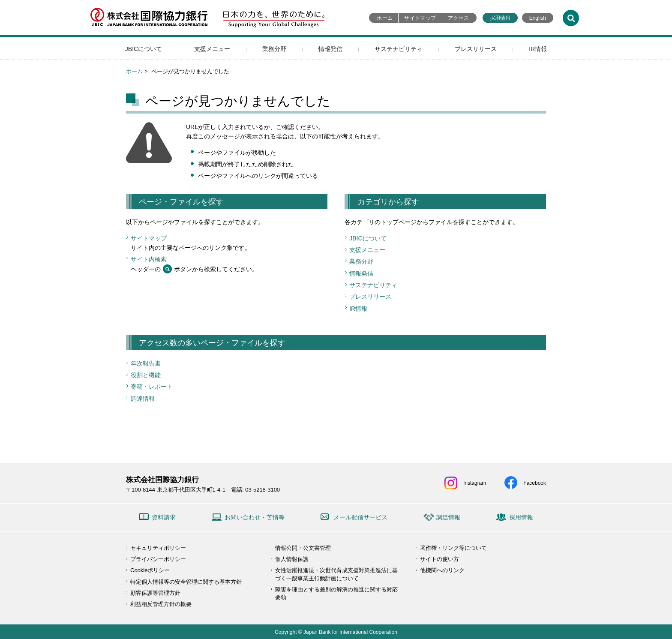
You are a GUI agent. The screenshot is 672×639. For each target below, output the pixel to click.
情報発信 (330, 49)
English (538, 18)
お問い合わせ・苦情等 (255, 517)
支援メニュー (212, 49)
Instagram (475, 483)
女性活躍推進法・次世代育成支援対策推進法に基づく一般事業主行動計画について (336, 574)
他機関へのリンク (442, 570)
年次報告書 (146, 363)
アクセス (458, 18)
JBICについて (144, 49)
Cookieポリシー (150, 570)
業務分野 (274, 49)
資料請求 (164, 517)
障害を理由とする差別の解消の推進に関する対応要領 (336, 593)
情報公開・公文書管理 (303, 548)
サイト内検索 (149, 259)
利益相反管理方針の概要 (161, 604)
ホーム (385, 18)
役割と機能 (146, 375)
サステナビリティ (399, 49)
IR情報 (538, 49)
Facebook (535, 483)
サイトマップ (420, 18)
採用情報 (500, 18)
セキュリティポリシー (158, 548)
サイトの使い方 (439, 559)
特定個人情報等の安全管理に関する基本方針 (186, 582)
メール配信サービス (360, 517)
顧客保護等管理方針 (155, 593)
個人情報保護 (292, 559)
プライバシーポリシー (158, 559)
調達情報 (143, 399)
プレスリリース (476, 49)
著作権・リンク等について (453, 548)
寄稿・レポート (152, 387)
